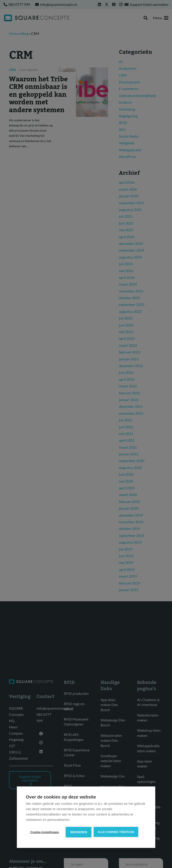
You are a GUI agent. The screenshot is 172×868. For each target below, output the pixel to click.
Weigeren (79, 832)
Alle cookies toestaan (116, 832)
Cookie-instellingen (45, 832)
